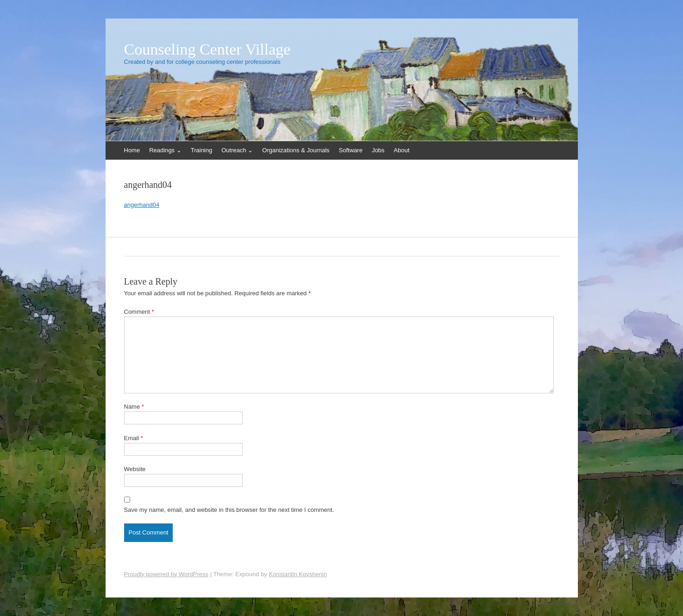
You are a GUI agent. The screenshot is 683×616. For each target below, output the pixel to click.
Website (135, 469)
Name (134, 407)
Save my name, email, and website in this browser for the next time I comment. (229, 510)
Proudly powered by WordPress (166, 574)
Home (132, 150)
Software (351, 150)
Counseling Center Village (207, 50)
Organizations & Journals (296, 150)
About (401, 150)
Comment (139, 312)
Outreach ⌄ (237, 150)
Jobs (378, 150)
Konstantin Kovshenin (298, 574)
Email (134, 438)
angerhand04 (142, 205)
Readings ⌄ (165, 150)
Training (201, 150)
